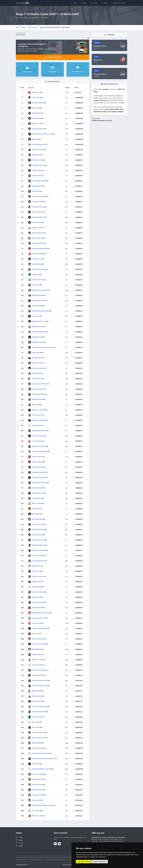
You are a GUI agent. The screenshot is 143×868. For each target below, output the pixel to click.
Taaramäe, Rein (37, 358)
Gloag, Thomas (37, 462)
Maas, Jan (35, 404)
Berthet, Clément (37, 295)
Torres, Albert (36, 222)
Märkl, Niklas (36, 649)
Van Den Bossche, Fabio (39, 680)
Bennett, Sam (36, 155)
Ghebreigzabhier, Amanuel (40, 613)
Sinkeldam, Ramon (38, 529)
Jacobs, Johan (37, 717)
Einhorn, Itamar (37, 212)
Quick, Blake (36, 425)
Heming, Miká (36, 587)
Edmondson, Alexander (39, 290)
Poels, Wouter (36, 498)
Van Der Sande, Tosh (38, 644)
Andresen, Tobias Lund (39, 706)
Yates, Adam (36, 352)
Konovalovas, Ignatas (39, 670)
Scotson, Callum (37, 280)
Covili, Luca (36, 316)
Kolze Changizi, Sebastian (40, 753)
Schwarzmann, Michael (39, 451)
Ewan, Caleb (36, 97)
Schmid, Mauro (37, 378)
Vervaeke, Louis (37, 816)
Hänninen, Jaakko (38, 555)
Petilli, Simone (36, 363)
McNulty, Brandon (38, 394)
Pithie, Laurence (37, 784)
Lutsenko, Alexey (37, 389)
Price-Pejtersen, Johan (39, 686)
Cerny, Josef (36, 623)
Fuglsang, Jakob (37, 342)
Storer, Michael (37, 488)
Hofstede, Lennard (38, 592)
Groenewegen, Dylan (39, 181)
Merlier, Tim (36, 92)
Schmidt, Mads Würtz (39, 430)
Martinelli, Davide (37, 326)
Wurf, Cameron (37, 779)
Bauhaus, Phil (36, 118)
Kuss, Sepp (35, 514)
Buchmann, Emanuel (38, 446)
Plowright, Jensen (38, 207)
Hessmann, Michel (38, 540)
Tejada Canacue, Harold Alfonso (42, 347)
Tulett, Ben (35, 285)
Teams (21, 843)
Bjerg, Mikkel (36, 743)
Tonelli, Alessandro (38, 561)
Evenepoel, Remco (38, 129)
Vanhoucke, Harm (38, 254)
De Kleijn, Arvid (37, 160)
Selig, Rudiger (36, 186)
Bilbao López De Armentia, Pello (42, 134)
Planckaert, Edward (38, 732)
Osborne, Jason (37, 524)
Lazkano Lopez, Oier (38, 618)
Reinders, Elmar (37, 399)
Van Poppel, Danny (38, 165)
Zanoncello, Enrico (38, 217)
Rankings (21, 34)
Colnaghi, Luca (37, 259)
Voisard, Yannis (37, 457)
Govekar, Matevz (37, 233)
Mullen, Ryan (36, 373)
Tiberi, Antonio (37, 415)
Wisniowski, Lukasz (38, 738)
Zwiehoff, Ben (36, 264)
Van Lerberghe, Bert (38, 144)
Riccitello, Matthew (38, 545)
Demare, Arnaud (37, 238)
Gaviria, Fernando (38, 243)
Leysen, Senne (37, 441)
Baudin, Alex (36, 597)
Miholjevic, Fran (37, 790)
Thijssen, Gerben (37, 201)
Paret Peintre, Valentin (39, 483)
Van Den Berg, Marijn (38, 196)
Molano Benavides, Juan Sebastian (43, 758)
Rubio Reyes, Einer (38, 300)
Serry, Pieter (36, 727)
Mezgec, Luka (36, 228)
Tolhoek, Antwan (37, 795)
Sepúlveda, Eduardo (38, 332)
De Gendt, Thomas (38, 602)
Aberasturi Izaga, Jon (39, 321)
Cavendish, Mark (37, 103)
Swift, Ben (35, 274)
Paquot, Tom (36, 571)
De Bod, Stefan (37, 306)
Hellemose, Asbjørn (38, 420)
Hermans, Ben (36, 654)
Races (24, 27)
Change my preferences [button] (99, 862)
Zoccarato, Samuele (38, 472)
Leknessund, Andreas (39, 384)
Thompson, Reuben (38, 477)
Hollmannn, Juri (37, 659)
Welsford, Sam (37, 170)
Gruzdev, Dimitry (37, 774)
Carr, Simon (36, 810)
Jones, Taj (35, 722)
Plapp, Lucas (36, 123)
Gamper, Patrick (37, 675)
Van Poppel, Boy (37, 519)
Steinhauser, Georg (38, 410)
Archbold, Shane (37, 748)
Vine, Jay (35, 633)
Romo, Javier (36, 800)
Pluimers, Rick (36, 696)
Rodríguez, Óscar (37, 493)
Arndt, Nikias (36, 113)
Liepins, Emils (36, 175)
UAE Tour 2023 (33, 27)
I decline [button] (87, 862)
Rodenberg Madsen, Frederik (41, 769)
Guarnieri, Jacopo (38, 368)
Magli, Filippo (36, 566)
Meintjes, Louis (37, 337)
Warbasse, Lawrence (38, 269)
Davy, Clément (36, 701)
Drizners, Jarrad (37, 149)
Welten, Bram (36, 691)
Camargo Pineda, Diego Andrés (42, 805)
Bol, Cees (35, 139)
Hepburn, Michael (38, 639)
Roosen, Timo (36, 503)
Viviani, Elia (36, 191)
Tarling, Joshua (37, 535)
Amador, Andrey (37, 467)
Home (18, 27)
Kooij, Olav (35, 108)
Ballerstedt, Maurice (38, 712)
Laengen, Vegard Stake (39, 628)
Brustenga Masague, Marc (40, 311)
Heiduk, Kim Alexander (39, 248)
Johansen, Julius (37, 436)
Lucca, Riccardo (37, 665)
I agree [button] (79, 862)
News (21, 846)
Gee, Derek (35, 509)
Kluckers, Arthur (37, 576)
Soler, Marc (36, 764)
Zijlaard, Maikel (37, 607)
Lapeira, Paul (36, 581)
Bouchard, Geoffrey (38, 550)
